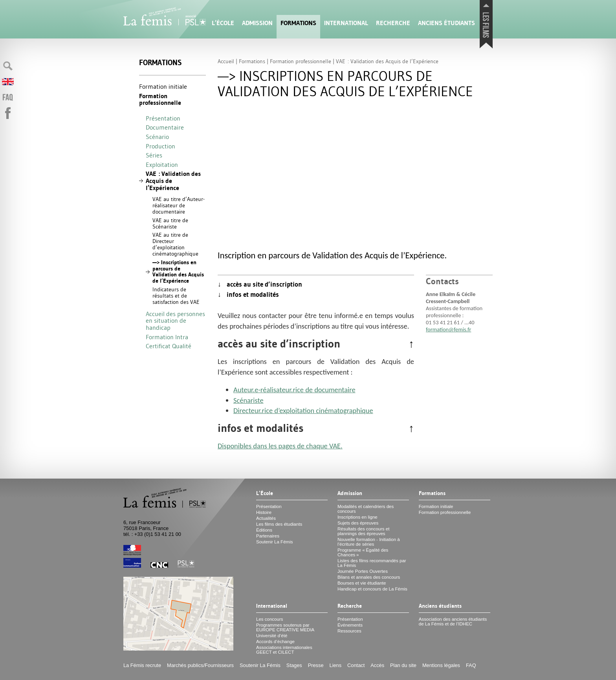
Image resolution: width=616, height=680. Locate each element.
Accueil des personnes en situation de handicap (175, 321)
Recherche (393, 23)
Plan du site (403, 665)
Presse (316, 665)
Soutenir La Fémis (274, 542)
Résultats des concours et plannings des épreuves (364, 531)
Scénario (157, 137)
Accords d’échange (275, 642)
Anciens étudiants (446, 23)
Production (160, 146)
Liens (336, 665)
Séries (154, 155)
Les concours (270, 619)
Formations (298, 23)
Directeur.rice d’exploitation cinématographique (303, 410)
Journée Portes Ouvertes (363, 571)
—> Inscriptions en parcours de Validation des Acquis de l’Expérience (178, 271)
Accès (377, 665)
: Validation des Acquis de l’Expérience (173, 181)
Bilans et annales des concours (369, 577)
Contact (356, 665)
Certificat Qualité (169, 346)
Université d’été (272, 636)
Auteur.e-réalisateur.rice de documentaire (294, 390)
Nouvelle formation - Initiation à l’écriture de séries (369, 542)
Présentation (163, 118)
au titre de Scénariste (170, 223)
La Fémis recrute (142, 665)
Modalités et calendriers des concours (366, 509)
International (346, 23)
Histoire (264, 512)
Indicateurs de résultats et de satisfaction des (176, 296)
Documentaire (165, 127)
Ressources (349, 631)
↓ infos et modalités (248, 294)
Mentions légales (441, 665)
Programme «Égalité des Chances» (363, 552)
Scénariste (248, 400)
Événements (350, 625)
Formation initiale (163, 86)
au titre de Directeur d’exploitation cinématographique (175, 244)
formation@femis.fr (448, 329)
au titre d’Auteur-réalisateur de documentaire (179, 205)
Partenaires (268, 536)
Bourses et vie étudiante (362, 583)
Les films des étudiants (279, 524)
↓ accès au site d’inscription (260, 284)
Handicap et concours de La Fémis (372, 589)
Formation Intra (167, 337)
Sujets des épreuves (358, 523)
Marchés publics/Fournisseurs (200, 665)
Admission (257, 23)
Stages (294, 665)
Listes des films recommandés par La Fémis (372, 563)
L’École (223, 23)
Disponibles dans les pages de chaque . (280, 446)
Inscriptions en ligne (357, 517)
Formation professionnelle (160, 100)
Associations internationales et (284, 650)
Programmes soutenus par (285, 627)
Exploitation (162, 165)
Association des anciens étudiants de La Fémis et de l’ (453, 622)
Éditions (264, 530)
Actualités (266, 518)
